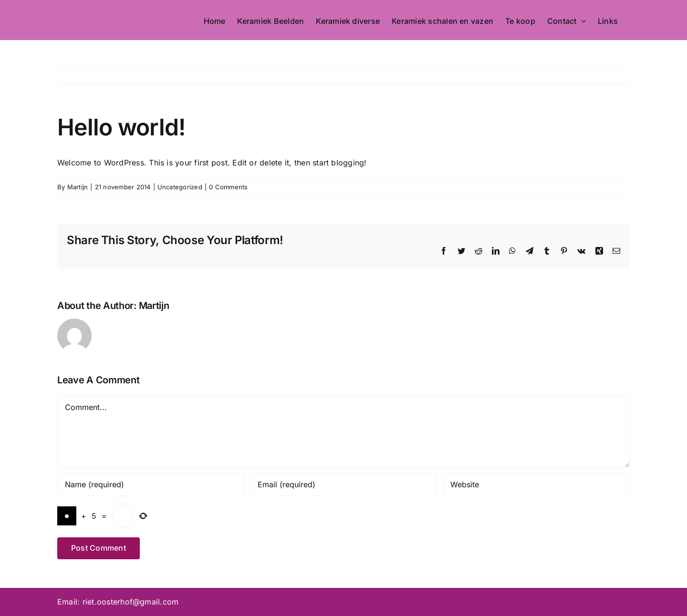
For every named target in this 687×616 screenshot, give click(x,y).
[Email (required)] (343, 484)
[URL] (536, 484)
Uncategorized (180, 187)
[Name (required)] (151, 484)
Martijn (78, 187)
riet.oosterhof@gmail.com (131, 602)
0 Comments (228, 187)
